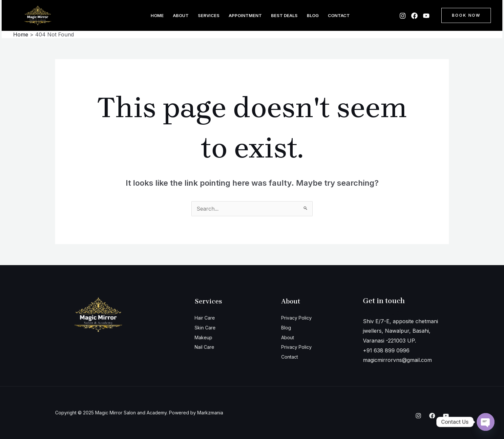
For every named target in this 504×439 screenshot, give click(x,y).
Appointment (245, 15)
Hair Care (207, 318)
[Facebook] (414, 16)
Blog (313, 15)
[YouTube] (426, 16)
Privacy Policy (299, 318)
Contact (339, 15)
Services (209, 15)
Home (157, 15)
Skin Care (207, 327)
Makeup (205, 337)
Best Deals (284, 15)
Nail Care (206, 347)
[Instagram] (403, 16)
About (181, 15)
